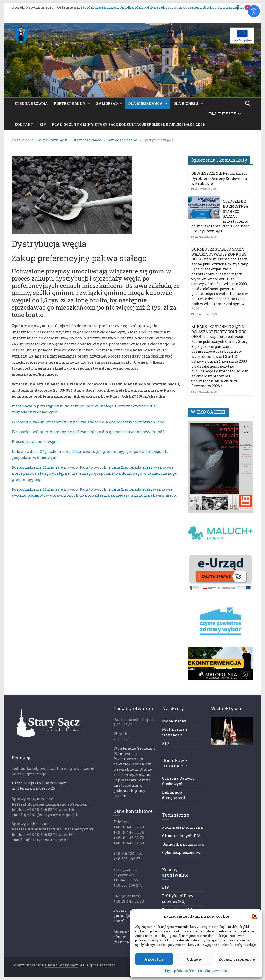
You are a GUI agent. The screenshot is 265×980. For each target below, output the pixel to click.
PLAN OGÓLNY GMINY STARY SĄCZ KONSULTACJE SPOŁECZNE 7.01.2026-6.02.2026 (128, 124)
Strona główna (31, 103)
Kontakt (24, 124)
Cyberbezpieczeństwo (182, 852)
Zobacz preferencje (237, 959)
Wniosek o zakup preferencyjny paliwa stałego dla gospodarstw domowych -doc (88, 422)
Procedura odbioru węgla (35, 441)
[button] (255, 916)
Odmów (194, 959)
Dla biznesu (186, 103)
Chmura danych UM (181, 836)
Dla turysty (223, 114)
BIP (43, 124)
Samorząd (107, 103)
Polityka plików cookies (178, 971)
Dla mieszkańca (145, 103)
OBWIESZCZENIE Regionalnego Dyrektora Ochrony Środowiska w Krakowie (220, 178)
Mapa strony (174, 721)
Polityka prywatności (213, 971)
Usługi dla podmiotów (183, 844)
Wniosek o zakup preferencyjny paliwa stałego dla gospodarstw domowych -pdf (88, 432)
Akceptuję (154, 959)
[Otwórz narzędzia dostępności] (254, 11)
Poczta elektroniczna (183, 827)
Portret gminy (70, 103)
